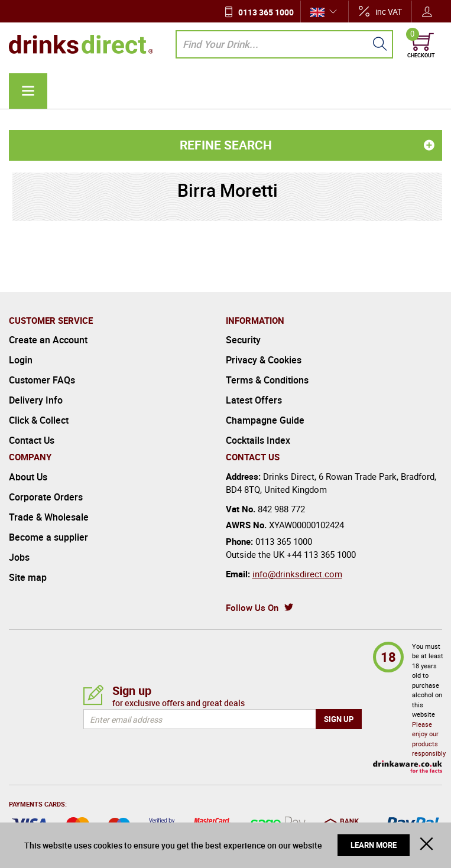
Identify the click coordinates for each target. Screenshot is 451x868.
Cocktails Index (258, 440)
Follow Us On (252, 607)
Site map (28, 577)
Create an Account (48, 340)
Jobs (19, 557)
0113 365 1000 (266, 12)
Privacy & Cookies (264, 360)
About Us (28, 477)
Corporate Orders (46, 497)
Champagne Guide (265, 420)
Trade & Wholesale (49, 517)
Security (243, 340)
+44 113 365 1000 (321, 554)
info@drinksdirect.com (297, 574)
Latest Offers (254, 400)
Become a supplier (48, 537)
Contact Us (32, 440)
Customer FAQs (42, 380)
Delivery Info (36, 400)
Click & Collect (39, 420)
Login (21, 360)
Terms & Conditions (267, 380)
